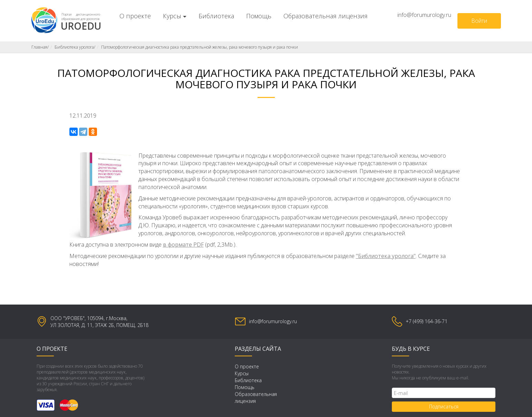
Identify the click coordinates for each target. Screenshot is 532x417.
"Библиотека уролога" (386, 256)
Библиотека (216, 16)
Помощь (259, 16)
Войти (479, 21)
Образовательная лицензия (326, 16)
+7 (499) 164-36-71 (427, 321)
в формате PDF (183, 245)
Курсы (172, 16)
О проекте (135, 16)
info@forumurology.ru (424, 15)
